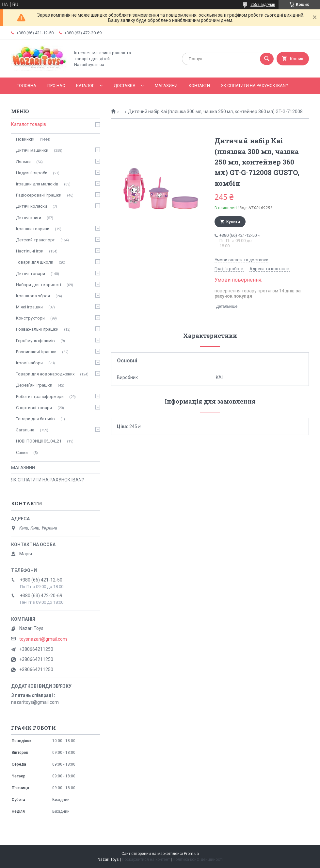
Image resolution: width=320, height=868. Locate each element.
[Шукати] (267, 59)
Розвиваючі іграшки (36, 352)
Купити (233, 222)
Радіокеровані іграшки (39, 195)
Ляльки (23, 162)
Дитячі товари (31, 274)
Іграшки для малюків (37, 184)
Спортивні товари (34, 408)
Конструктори (30, 318)
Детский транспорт (35, 240)
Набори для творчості (39, 285)
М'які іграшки (29, 307)
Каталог (85, 86)
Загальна (25, 430)
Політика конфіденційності (198, 859)
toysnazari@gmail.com (43, 639)
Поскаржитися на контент (146, 859)
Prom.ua (191, 854)
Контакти (199, 86)
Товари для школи (35, 262)
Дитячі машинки (32, 150)
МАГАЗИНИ (166, 86)
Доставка (125, 86)
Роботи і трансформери (40, 397)
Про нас (56, 86)
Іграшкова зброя (33, 296)
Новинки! (25, 139)
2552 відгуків (263, 5)
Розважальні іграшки (37, 329)
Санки (22, 452)
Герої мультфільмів (35, 341)
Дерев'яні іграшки (34, 385)
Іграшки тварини (33, 229)
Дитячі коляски (32, 206)
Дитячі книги (29, 218)
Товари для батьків (35, 419)
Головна (26, 86)
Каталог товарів (29, 124)
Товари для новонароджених (45, 374)
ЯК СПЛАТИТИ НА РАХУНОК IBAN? (255, 86)
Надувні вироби (32, 173)
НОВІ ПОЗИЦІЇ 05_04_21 (39, 441)
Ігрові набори (29, 363)
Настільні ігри (30, 251)
